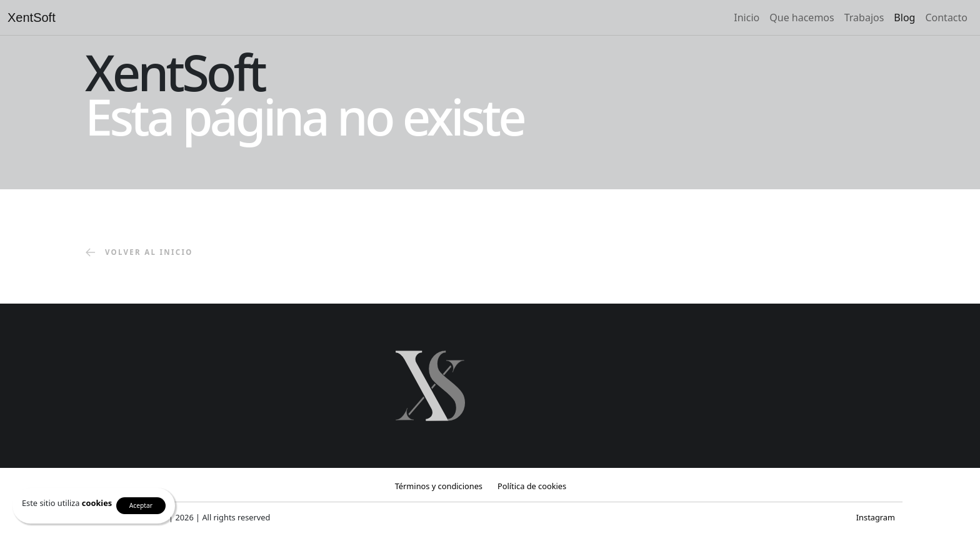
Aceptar (141, 505)
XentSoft (32, 17)
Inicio (747, 17)
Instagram (876, 517)
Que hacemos (802, 17)
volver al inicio (139, 253)
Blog (904, 17)
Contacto (946, 17)
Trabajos (864, 17)
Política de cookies (532, 486)
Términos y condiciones (439, 486)
